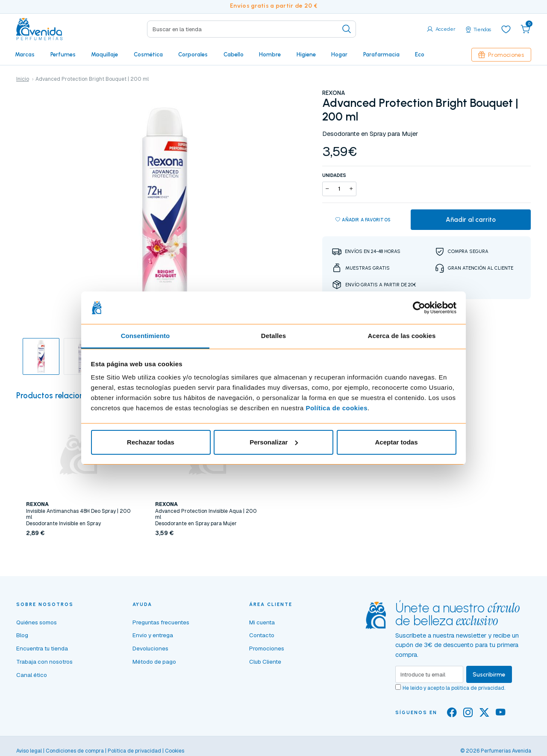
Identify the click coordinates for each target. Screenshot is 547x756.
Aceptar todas (396, 442)
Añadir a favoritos (363, 220)
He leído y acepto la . (454, 688)
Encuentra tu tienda (42, 648)
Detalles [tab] (273, 336)
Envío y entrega (153, 635)
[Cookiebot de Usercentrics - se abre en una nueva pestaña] (419, 308)
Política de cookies (337, 408)
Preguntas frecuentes (161, 622)
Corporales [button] (193, 54)
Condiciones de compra (75, 751)
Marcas (25, 54)
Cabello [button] (234, 54)
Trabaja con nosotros (44, 662)
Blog (22, 635)
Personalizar (274, 442)
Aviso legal (29, 751)
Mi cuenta (262, 622)
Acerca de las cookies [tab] (402, 336)
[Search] (251, 29)
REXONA (334, 93)
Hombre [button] (270, 54)
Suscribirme (489, 674)
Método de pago (154, 662)
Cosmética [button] (148, 54)
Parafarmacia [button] (381, 54)
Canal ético (32, 675)
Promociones (501, 55)
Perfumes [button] (63, 54)
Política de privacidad (134, 751)
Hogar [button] (339, 54)
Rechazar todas (151, 442)
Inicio (23, 79)
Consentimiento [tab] (146, 336)
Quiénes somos (37, 622)
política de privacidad (478, 688)
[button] (526, 29)
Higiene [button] (306, 54)
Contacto (262, 635)
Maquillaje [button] (104, 54)
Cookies (175, 751)
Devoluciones (150, 648)
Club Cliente (265, 662)
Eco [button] (420, 54)
